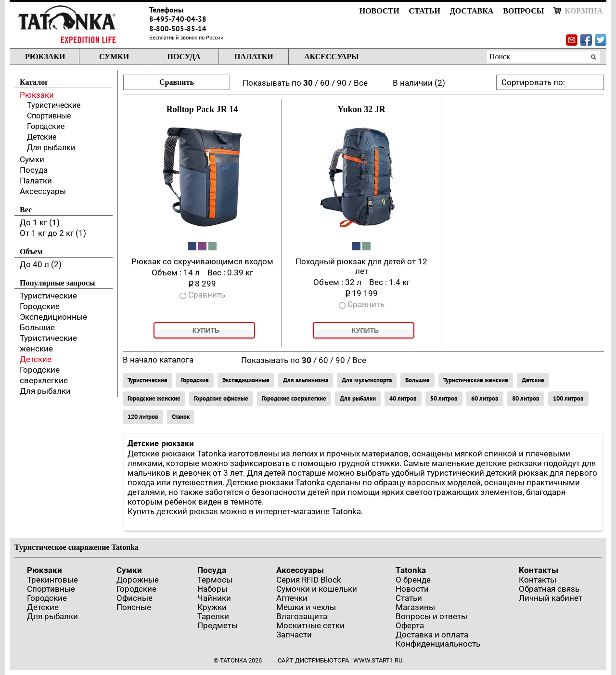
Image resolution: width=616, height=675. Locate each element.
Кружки (212, 607)
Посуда (184, 57)
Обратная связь (549, 589)
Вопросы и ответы (431, 616)
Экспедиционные (53, 317)
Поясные (134, 607)
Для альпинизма (306, 380)
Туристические (54, 105)
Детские (42, 137)
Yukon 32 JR (361, 109)
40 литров (403, 398)
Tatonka (411, 570)
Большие (37, 327)
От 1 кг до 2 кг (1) (53, 233)
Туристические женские (476, 380)
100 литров (568, 398)
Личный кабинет (551, 598)
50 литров (444, 398)
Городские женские (154, 398)
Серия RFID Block (309, 580)
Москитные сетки (310, 625)
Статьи (425, 11)
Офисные (135, 598)
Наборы (212, 589)
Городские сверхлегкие (294, 398)
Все (361, 83)
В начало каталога (158, 360)
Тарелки (213, 616)
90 (342, 83)
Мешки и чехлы (306, 607)
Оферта (410, 625)
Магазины (415, 607)
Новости (379, 11)
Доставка (472, 11)
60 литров (485, 398)
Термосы (215, 580)
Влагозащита (302, 616)
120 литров (143, 417)
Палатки (254, 57)
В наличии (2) (419, 83)
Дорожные (138, 580)
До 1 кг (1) (40, 222)
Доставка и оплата (432, 635)
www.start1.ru (378, 660)
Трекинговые (52, 580)
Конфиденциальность (438, 644)
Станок (181, 417)
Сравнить (177, 82)
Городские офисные (221, 398)
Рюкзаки (45, 57)
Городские (46, 126)
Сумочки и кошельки (317, 589)
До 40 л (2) (41, 264)
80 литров (526, 398)
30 (308, 83)
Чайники (214, 598)
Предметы (218, 625)
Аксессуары (332, 57)
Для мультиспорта (367, 380)
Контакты (539, 570)
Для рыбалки (51, 148)
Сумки (114, 57)
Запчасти (294, 635)
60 (325, 83)
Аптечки (292, 598)
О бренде (413, 580)
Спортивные (49, 116)
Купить (206, 330)
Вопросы (523, 11)
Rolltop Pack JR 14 (202, 109)
